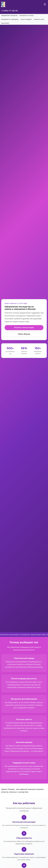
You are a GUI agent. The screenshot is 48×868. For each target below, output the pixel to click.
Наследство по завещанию (10, 19)
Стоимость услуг (39, 19)
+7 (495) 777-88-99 (9, 11)
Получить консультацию (24, 328)
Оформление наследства (9, 15)
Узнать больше (24, 334)
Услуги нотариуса (26, 19)
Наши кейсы (5, 23)
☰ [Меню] (45, 4)
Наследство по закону (27, 15)
